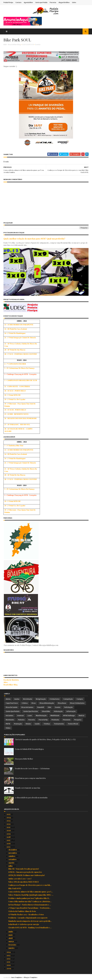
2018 (9, 837)
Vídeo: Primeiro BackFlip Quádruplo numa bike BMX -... (31, 895)
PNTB (8, 724)
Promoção (18, 724)
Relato (28, 724)
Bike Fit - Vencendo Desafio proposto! (24, 869)
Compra (80, 699)
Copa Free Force (12, 703)
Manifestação (41, 715)
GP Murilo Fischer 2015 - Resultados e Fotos (26, 914)
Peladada (67, 719)
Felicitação (68, 707)
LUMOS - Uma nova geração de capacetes (25, 872)
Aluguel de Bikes (65, 2)
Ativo (6, 682)
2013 (9, 955)
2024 (9, 817)
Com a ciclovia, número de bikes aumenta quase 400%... (31, 892)
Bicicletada (28, 699)
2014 (9, 952)
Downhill (41, 707)
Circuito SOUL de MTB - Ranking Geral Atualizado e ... (30, 927)
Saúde (37, 724)
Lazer (30, 715)
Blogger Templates (31, 977)
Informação (71, 711)
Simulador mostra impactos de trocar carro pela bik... (30, 921)
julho (11, 866)
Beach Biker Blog (11, 685)
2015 (9, 847)
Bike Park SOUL (15, 888)
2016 (9, 843)
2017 (9, 840)
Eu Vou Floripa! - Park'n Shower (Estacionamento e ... (30, 905)
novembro (13, 853)
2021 (9, 827)
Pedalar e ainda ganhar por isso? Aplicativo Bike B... (29, 898)
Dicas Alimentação (47, 703)
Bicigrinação (41, 699)
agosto (12, 863)
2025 (9, 814)
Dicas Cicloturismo (77, 703)
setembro (13, 859)
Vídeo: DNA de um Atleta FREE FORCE (23, 882)
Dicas (34, 703)
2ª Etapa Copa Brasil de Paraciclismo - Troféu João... (30, 908)
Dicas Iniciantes (27, 707)
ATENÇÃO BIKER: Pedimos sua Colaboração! (26, 875)
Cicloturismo (55, 699)
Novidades (10, 719)
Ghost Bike (46, 711)
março (11, 941)
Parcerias (54, 2)
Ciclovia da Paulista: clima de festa (22, 911)
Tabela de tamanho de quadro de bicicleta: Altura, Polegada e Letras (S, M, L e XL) (45, 739)
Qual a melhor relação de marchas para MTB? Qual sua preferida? (35, 239)
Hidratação (58, 711)
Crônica (25, 703)
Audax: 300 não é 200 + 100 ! (20, 878)
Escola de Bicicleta (12, 680)
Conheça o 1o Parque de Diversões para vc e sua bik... (30, 885)
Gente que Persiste (31, 711)
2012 (9, 959)
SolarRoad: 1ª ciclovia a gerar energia (24, 924)
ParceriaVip (43, 719)
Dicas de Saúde (12, 707)
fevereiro (13, 945)
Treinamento (59, 724)
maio (11, 935)
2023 (9, 821)
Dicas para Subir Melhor (24, 759)
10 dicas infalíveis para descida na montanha (31, 797)
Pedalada (55, 719)
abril (11, 938)
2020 (9, 830)
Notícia (81, 715)
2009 (9, 968)
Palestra (21, 719)
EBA (49, 707)
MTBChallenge (69, 715)
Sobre (75, 2)
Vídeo (8, 728)
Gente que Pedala (42, 2)
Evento (38, 45)
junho (11, 932)
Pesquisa (78, 719)
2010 (9, 965)
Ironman (20, 715)
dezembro (13, 849)
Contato (19, 2)
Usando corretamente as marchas (27, 788)
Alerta (8, 699)
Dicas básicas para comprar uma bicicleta (30, 778)
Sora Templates (17, 977)
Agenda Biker (29, 2)
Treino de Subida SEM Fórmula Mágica (29, 749)
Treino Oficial (73, 724)
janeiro (12, 948)
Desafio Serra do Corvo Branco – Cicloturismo (32, 768)
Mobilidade (55, 715)
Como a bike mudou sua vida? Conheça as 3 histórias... (30, 901)
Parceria (32, 719)
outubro (12, 856)
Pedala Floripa (9, 2)
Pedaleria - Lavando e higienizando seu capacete (28, 918)
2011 (9, 962)
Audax (17, 699)
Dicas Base (62, 703)
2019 (9, 834)
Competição (68, 699)
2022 (9, 824)
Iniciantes (10, 715)
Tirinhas (47, 724)
